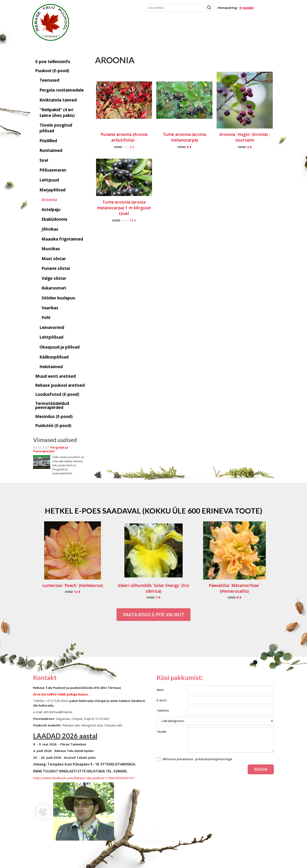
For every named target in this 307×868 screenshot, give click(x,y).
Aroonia (49, 200)
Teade (162, 731)
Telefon (163, 710)
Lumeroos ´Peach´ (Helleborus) (73, 585)
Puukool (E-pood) (52, 71)
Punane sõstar (56, 268)
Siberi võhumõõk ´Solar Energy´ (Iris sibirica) (153, 588)
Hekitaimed (51, 367)
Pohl (46, 318)
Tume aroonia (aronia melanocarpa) (184, 137)
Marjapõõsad (52, 190)
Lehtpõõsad (51, 337)
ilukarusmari (54, 288)
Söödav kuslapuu (58, 298)
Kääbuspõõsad (54, 357)
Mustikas (51, 249)
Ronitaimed (51, 150)
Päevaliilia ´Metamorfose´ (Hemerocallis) (234, 588)
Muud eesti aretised (56, 376)
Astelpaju (51, 210)
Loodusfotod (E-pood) (57, 394)
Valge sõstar (54, 278)
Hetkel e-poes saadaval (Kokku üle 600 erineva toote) (153, 511)
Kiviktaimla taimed (58, 100)
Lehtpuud (49, 180)
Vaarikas (50, 308)
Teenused (49, 80)
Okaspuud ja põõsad (60, 347)
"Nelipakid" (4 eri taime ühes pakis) (57, 113)
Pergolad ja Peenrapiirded (51, 449)
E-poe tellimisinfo (53, 62)
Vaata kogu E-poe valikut (153, 615)
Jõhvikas (50, 229)
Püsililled (48, 141)
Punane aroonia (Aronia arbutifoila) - (124, 137)
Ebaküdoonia (54, 219)
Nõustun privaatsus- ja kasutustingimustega (197, 759)
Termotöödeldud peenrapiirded (52, 405)
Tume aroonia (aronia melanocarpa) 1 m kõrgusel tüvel (124, 208)
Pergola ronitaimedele (62, 90)
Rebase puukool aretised (60, 385)
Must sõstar (54, 259)
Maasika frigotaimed (62, 239)
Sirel (44, 160)
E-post (162, 700)
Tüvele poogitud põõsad (56, 128)
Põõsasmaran (53, 170)
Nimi (160, 690)
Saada (261, 769)
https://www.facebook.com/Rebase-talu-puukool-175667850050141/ (84, 778)
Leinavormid (52, 327)
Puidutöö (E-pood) (53, 426)
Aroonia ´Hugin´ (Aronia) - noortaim (245, 137)
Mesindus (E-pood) (54, 416)
